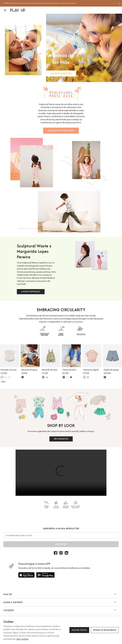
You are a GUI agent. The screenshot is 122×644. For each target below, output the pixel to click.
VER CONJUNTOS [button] (61, 439)
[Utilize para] (26, 575)
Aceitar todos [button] (79, 630)
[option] (57, 3)
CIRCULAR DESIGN (44, 334)
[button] (7, 10)
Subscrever (61, 544)
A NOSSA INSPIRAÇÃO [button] (31, 292)
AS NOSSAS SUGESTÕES (61, 73)
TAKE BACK (61, 334)
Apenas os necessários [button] (105, 630)
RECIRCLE (81, 334)
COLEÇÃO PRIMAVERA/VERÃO (61, 131)
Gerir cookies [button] (22, 639)
